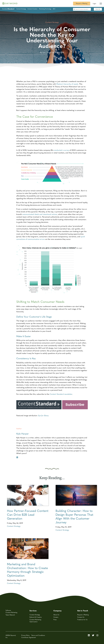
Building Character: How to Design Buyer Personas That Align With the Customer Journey (74, 516)
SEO (54, 9)
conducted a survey (61, 150)
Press (55, 619)
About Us (56, 615)
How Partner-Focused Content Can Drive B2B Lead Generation (28, 514)
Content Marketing (11, 612)
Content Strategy (21, 9)
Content (8, 9)
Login (94, 3)
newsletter (61, 394)
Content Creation (32, 9)
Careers (56, 617)
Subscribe (98, 9)
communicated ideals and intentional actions (40, 214)
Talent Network (10, 615)
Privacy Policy (25, 635)
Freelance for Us (82, 619)
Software (8, 610)
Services (33, 611)
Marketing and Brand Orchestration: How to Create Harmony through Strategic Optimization (27, 570)
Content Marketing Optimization (35, 621)
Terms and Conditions (38, 635)
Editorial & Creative (36, 617)
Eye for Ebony (43, 415)
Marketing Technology (45, 9)
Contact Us (81, 617)
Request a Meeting (82, 3)
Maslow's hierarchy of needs (67, 84)
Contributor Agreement (29, 637)
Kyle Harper (23, 434)
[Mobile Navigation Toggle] (101, 3)
